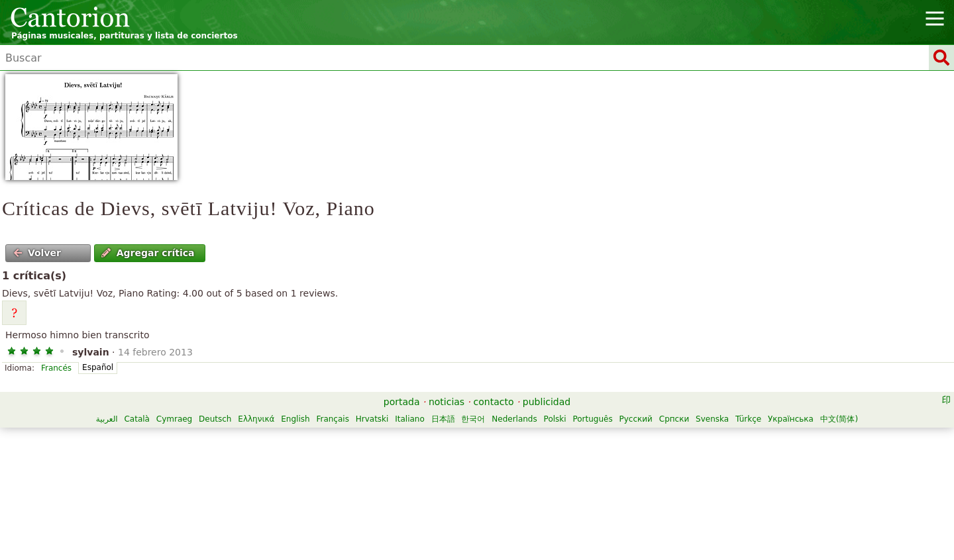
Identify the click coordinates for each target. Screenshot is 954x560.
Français (332, 419)
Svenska (712, 419)
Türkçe (748, 419)
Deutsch (215, 419)
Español (98, 367)
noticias (447, 402)
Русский (636, 419)
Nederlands (514, 419)
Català (136, 419)
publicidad (547, 402)
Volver (37, 253)
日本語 (443, 419)
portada (402, 402)
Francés (56, 368)
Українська (791, 419)
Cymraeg (174, 419)
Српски (674, 419)
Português (592, 419)
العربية (107, 419)
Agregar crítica (148, 253)
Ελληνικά (256, 419)
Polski (555, 419)
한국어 (473, 419)
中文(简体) (839, 419)
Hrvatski (372, 419)
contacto (494, 402)
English (295, 419)
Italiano (410, 419)
